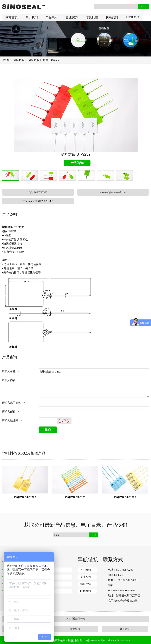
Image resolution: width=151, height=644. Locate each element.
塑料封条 (19, 60)
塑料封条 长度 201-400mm (44, 60)
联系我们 (112, 17)
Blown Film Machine (119, 640)
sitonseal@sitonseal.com (113, 192)
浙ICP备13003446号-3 (93, 640)
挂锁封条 (46, 584)
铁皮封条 (73, 640)
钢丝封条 (46, 570)
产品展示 (52, 17)
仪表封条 (46, 577)
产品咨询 (77, 163)
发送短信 (75, 629)
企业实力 (72, 17)
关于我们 (32, 17)
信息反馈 (92, 17)
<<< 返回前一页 (76, 619)
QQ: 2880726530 (38, 192)
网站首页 (12, 17)
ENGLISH (132, 17)
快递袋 (44, 591)
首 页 (6, 60)
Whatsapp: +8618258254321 (38, 201)
